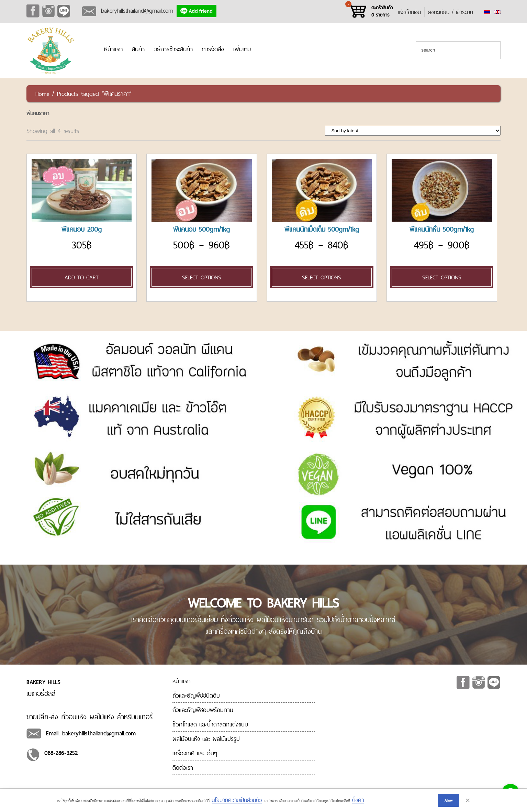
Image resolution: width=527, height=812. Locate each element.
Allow (448, 801)
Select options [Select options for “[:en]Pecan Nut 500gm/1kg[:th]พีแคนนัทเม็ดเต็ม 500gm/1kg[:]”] (322, 277)
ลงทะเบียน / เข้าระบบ (451, 12)
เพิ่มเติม (242, 49)
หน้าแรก (113, 49)
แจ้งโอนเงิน (409, 12)
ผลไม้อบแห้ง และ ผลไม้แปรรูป (206, 739)
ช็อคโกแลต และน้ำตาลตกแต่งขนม (210, 724)
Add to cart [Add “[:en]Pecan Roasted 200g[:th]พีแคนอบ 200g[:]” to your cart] (82, 277)
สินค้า (138, 49)
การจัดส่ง (213, 49)
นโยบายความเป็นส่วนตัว (237, 801)
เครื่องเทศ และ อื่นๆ (195, 753)
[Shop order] (413, 131)
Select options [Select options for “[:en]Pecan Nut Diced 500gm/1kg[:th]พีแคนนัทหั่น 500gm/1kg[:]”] (442, 277)
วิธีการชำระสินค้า (173, 49)
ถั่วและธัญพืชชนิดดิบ (196, 695)
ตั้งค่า (358, 801)
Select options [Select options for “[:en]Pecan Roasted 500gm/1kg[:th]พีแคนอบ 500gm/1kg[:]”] (202, 277)
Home (42, 94)
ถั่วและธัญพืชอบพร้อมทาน (203, 710)
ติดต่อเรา (183, 767)
